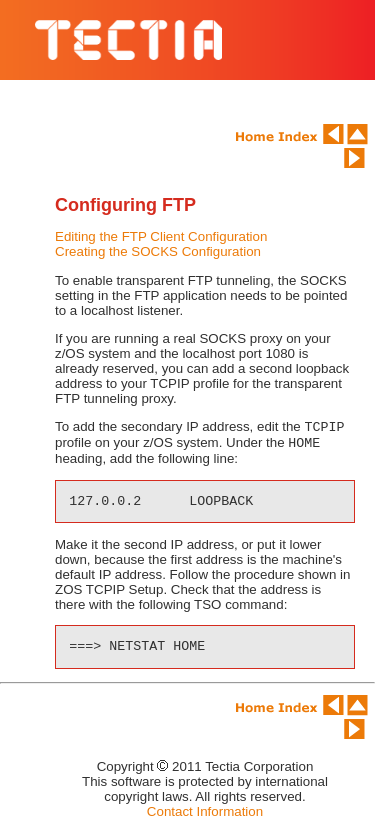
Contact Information (205, 815)
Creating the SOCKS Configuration (158, 251)
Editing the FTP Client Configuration (161, 236)
